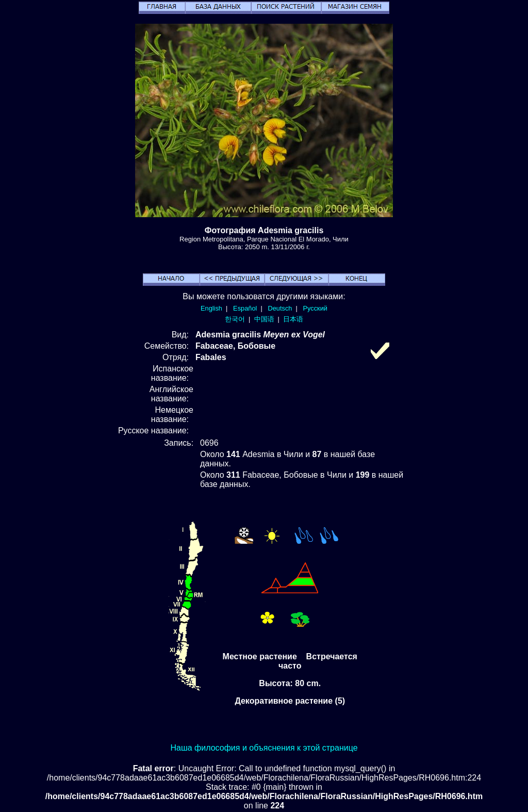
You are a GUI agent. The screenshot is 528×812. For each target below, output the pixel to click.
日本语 (293, 319)
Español (245, 308)
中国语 (264, 319)
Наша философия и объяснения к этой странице (264, 748)
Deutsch (280, 308)
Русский (315, 308)
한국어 (235, 319)
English (211, 308)
